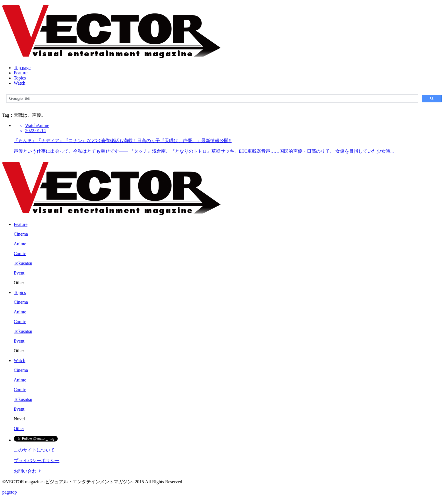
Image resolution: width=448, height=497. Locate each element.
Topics (20, 78)
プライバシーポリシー (37, 461)
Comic (20, 254)
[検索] (212, 99)
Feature (21, 73)
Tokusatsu (23, 263)
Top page (22, 68)
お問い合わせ (27, 471)
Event (19, 273)
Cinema (21, 234)
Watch (19, 83)
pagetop (10, 492)
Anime (20, 244)
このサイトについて (34, 450)
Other (19, 429)
